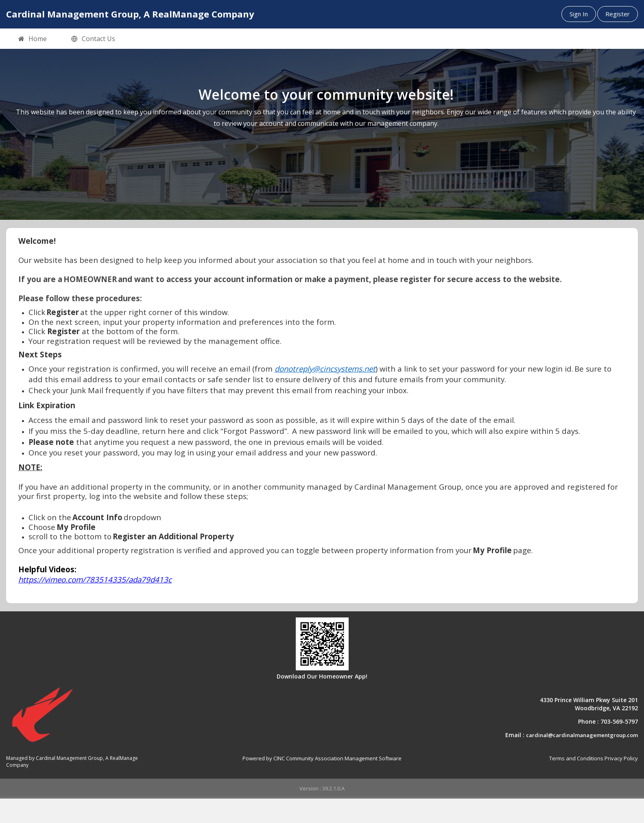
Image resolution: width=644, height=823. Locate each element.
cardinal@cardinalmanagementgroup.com (582, 735)
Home (33, 39)
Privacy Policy (621, 758)
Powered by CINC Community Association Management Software (322, 758)
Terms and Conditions (576, 758)
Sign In (579, 14)
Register (618, 14)
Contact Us (93, 39)
